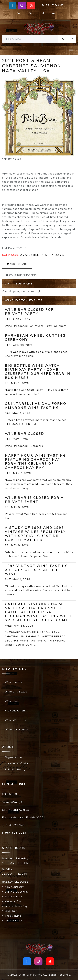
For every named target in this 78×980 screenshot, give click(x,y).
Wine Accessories (17, 730)
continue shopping (21, 275)
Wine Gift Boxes (16, 692)
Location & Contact (18, 763)
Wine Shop (12, 701)
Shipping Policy (15, 770)
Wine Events (13, 682)
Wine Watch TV (16, 720)
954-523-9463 (53, 5)
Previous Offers (15, 711)
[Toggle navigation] (71, 51)
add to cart (17, 264)
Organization (13, 757)
